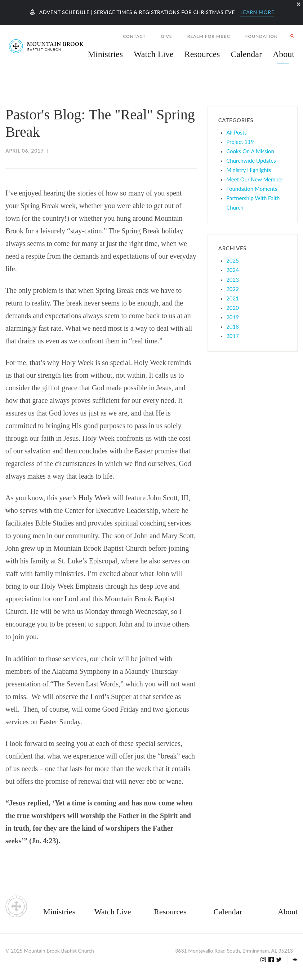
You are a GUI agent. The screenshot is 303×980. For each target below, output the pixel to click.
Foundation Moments (252, 189)
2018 (233, 326)
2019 (233, 317)
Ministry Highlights (249, 170)
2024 (233, 270)
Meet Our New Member (255, 179)
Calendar (228, 912)
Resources (170, 912)
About (288, 912)
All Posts (237, 132)
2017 (233, 336)
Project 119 (240, 142)
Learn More (257, 12)
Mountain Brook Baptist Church (59, 951)
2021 (233, 298)
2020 (233, 308)
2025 (233, 260)
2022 (233, 289)
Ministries (59, 912)
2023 (233, 280)
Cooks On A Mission (250, 151)
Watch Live (154, 54)
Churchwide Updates (251, 161)
